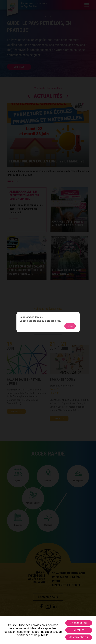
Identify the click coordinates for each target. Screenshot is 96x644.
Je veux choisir (79, 637)
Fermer (70, 326)
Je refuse (79, 630)
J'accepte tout (79, 623)
